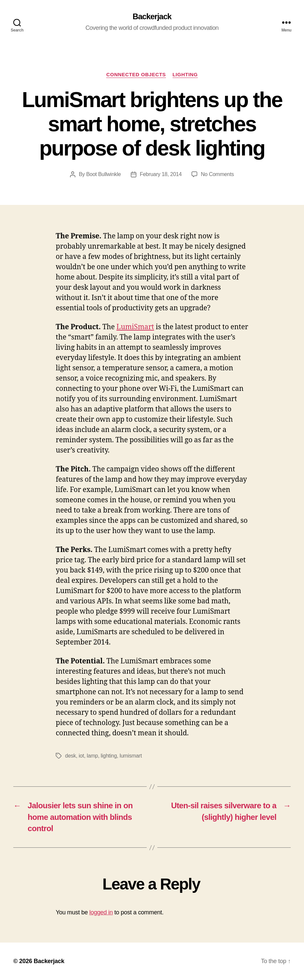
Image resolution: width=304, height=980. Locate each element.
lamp (93, 756)
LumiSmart (135, 327)
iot (81, 756)
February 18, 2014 (161, 174)
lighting (109, 756)
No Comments (217, 174)
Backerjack (152, 17)
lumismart (131, 756)
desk (71, 756)
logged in (101, 912)
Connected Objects (136, 74)
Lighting (185, 74)
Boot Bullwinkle (104, 174)
